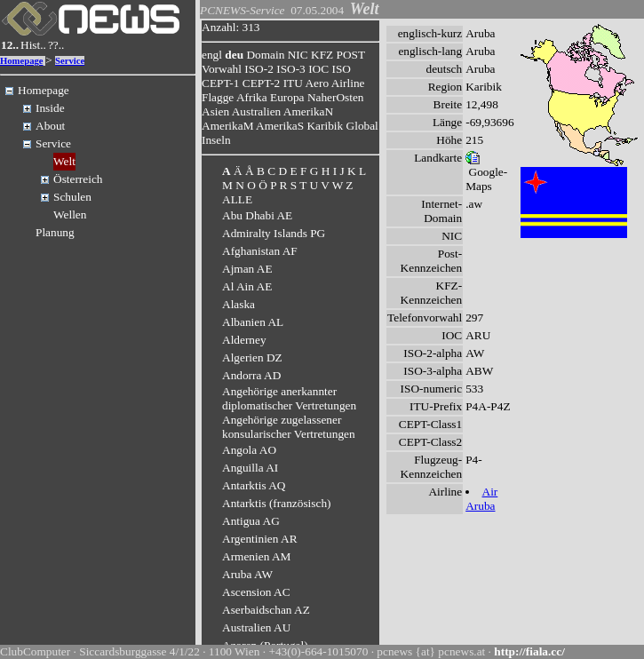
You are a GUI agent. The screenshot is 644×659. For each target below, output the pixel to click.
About (50, 126)
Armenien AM (256, 556)
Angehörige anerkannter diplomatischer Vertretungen (289, 398)
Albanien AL (253, 322)
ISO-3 (291, 69)
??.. (56, 45)
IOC (318, 69)
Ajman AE (247, 269)
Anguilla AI (250, 468)
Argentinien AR (260, 539)
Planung (55, 232)
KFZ (322, 55)
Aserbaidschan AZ (266, 610)
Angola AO (249, 450)
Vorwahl (222, 69)
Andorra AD (251, 375)
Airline (348, 83)
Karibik (325, 126)
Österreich (78, 179)
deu (234, 55)
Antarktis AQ (254, 485)
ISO (341, 69)
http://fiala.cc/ (529, 651)
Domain (265, 55)
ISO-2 (259, 69)
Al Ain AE (247, 286)
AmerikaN (308, 111)
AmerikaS (280, 126)
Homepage (22, 61)
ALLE (237, 199)
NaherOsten (336, 97)
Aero (317, 83)
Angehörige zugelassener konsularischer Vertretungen (289, 427)
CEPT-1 (220, 83)
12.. (10, 45)
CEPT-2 (261, 83)
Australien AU (256, 627)
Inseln (216, 140)
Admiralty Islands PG (274, 233)
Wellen (70, 214)
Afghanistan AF (260, 251)
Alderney (244, 340)
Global (362, 126)
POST (351, 55)
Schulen (72, 197)
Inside (50, 108)
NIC (298, 55)
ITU (293, 83)
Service (70, 61)
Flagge (218, 97)
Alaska (239, 304)
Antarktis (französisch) (277, 503)
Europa (287, 97)
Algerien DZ (252, 357)
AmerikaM (227, 126)
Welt (64, 161)
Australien (257, 111)
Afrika (252, 97)
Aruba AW (247, 574)
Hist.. (33, 45)
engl (212, 55)
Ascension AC (256, 592)
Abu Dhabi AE (257, 215)
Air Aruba (481, 499)
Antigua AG (251, 521)
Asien (215, 111)
